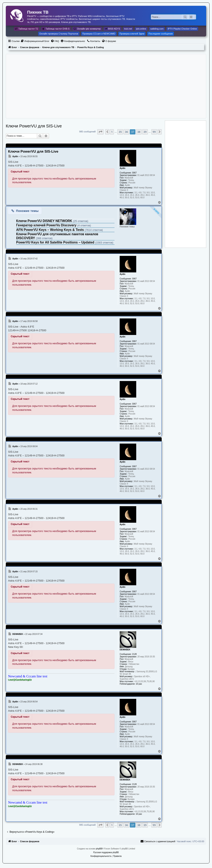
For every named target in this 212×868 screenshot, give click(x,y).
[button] (100, 132)
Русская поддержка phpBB (106, 852)
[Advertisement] (106, 86)
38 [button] (139, 132)
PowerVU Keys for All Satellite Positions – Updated (56, 242)
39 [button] (145, 132)
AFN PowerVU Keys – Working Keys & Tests (50, 230)
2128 (134, 654)
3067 (134, 173)
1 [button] (112, 132)
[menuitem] (35, 41)
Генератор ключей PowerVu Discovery (47, 225)
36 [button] (126, 132)
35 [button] (120, 132)
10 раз (139, 684)
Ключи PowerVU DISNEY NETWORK (45, 221)
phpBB (99, 849)
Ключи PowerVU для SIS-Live (34, 126)
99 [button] (154, 132)
